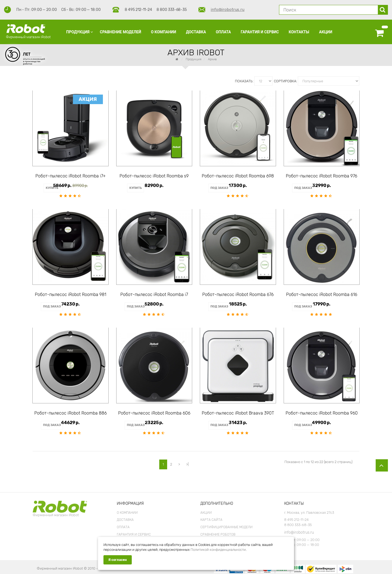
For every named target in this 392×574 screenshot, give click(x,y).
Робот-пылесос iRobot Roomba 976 (321, 176)
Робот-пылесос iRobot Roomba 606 (154, 411)
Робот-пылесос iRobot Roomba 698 (238, 176)
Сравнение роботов (218, 531)
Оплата (123, 524)
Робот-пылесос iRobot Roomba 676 (238, 294)
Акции (206, 510)
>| (187, 461)
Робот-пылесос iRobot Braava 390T (238, 411)
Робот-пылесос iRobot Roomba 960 (322, 411)
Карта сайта (211, 517)
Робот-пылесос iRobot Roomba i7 (154, 294)
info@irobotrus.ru (228, 10)
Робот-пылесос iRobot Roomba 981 (71, 294)
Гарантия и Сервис (134, 531)
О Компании (127, 510)
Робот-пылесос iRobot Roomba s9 (154, 176)
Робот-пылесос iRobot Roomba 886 (71, 411)
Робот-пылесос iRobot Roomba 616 (322, 294)
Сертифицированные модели (226, 524)
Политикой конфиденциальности (218, 550)
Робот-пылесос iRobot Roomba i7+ (71, 176)
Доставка (125, 517)
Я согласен (118, 560)
